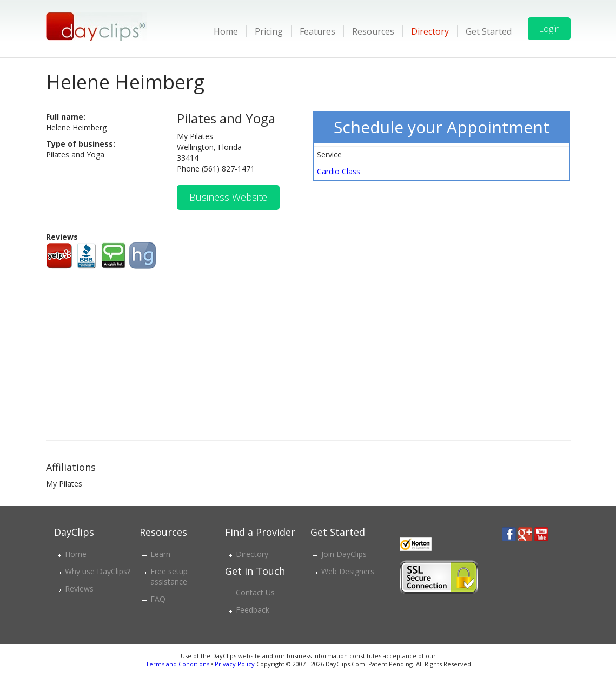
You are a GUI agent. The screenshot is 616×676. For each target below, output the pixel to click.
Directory (430, 31)
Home (226, 31)
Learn (160, 554)
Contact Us (255, 592)
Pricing (269, 31)
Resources (373, 31)
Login (549, 29)
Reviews (79, 589)
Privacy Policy (235, 664)
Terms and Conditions (177, 664)
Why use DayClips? (98, 571)
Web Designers (348, 571)
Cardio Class (339, 171)
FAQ (158, 599)
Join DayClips (344, 554)
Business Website (228, 197)
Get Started (489, 31)
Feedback (253, 610)
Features (317, 31)
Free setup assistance (169, 576)
